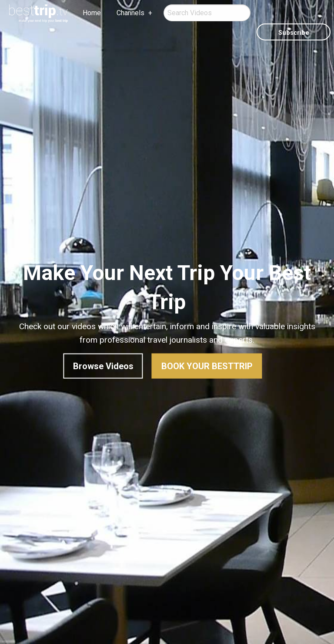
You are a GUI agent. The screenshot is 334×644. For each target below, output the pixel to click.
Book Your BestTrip (207, 366)
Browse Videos (103, 366)
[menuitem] (39, 13)
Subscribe (294, 33)
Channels (130, 13)
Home (92, 13)
